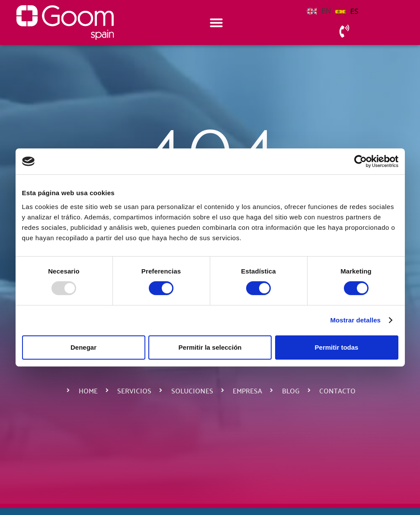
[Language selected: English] (335, 10)
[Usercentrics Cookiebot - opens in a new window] (361, 161)
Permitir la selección (210, 347)
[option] (347, 11)
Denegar (83, 347)
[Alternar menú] (216, 23)
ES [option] (354, 11)
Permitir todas (337, 347)
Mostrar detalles (355, 320)
